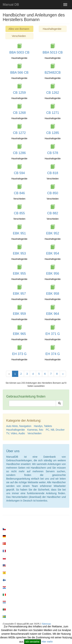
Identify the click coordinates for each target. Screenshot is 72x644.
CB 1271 (53, 113)
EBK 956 (53, 273)
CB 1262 (53, 93)
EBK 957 (19, 294)
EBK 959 (19, 314)
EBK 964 (53, 314)
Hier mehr (47, 642)
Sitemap (46, 624)
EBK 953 (19, 253)
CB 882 (53, 213)
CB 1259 (19, 93)
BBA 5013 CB (53, 52)
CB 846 (19, 193)
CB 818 (53, 173)
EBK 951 (19, 233)
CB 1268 (19, 113)
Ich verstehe (32, 642)
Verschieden (19, 36)
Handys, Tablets (43, 426)
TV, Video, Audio (16, 433)
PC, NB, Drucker (55, 430)
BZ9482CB (53, 73)
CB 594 (19, 173)
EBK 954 (53, 253)
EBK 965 (19, 334)
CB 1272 (19, 133)
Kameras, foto (35, 430)
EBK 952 (53, 233)
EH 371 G (53, 334)
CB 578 (53, 153)
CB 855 (19, 213)
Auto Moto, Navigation (19, 426)
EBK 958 (53, 294)
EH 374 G (53, 354)
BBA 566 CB (19, 73)
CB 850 (53, 193)
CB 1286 (19, 153)
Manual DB (11, 5)
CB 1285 (53, 133)
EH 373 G (19, 354)
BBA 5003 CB (19, 52)
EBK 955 (19, 273)
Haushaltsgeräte (52, 29)
